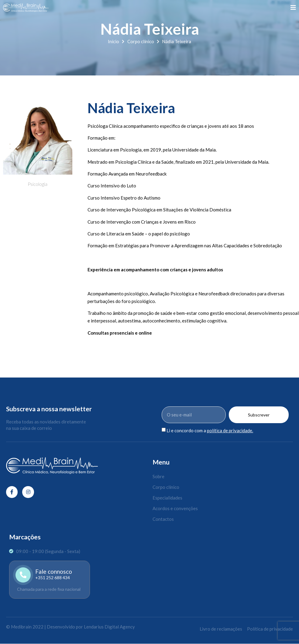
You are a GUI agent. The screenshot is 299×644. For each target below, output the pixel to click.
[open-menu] (293, 8)
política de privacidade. (230, 430)
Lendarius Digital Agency (109, 627)
